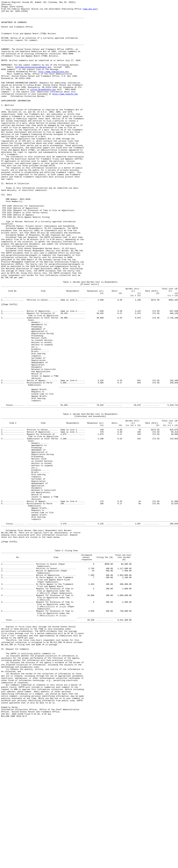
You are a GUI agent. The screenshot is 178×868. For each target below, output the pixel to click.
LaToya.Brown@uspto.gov (43, 107)
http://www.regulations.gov (54, 86)
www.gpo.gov (90, 11)
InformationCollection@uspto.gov (33, 80)
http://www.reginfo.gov (65, 113)
